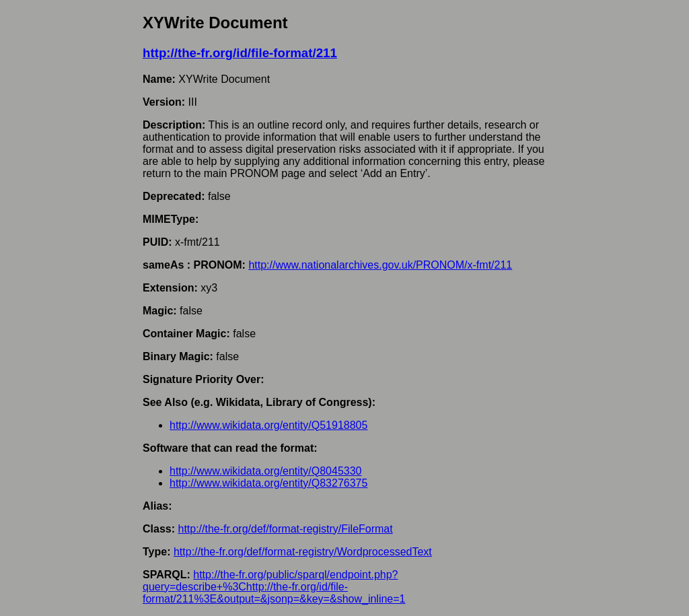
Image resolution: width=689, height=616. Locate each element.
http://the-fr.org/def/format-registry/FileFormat (285, 529)
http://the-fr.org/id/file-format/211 (240, 53)
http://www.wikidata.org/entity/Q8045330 (266, 471)
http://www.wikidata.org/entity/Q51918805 (268, 425)
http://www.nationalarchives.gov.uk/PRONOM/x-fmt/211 (380, 265)
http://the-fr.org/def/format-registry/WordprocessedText (303, 552)
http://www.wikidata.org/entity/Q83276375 (268, 483)
